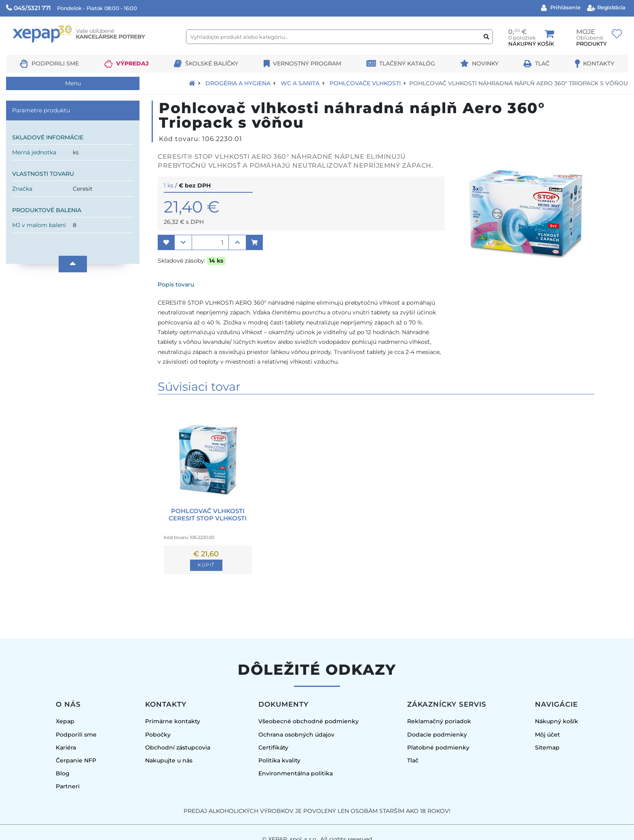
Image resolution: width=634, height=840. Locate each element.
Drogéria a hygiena (238, 83)
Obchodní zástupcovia (178, 747)
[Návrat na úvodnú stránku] (192, 83)
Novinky (485, 63)
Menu (73, 83)
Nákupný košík (557, 721)
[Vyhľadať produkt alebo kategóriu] (486, 37)
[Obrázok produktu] (526, 273)
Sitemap (547, 747)
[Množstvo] (210, 242)
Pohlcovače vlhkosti (365, 83)
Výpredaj (132, 63)
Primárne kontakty (173, 721)
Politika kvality (279, 760)
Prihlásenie (565, 7)
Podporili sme (55, 63)
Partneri (68, 786)
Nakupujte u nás (169, 760)
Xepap (65, 721)
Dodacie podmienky (437, 735)
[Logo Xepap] (93, 51)
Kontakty (599, 63)
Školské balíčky (212, 63)
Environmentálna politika (296, 773)
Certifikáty (273, 747)
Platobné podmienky (438, 747)
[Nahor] (73, 264)
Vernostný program (307, 63)
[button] (166, 242)
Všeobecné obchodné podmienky (309, 721)
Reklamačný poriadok (439, 721)
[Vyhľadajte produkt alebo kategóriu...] (339, 37)
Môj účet (547, 735)
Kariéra (66, 747)
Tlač (542, 63)
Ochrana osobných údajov (296, 735)
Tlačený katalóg (407, 63)
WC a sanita (300, 83)
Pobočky (158, 735)
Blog (63, 773)
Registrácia (611, 7)
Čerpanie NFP (76, 760)
